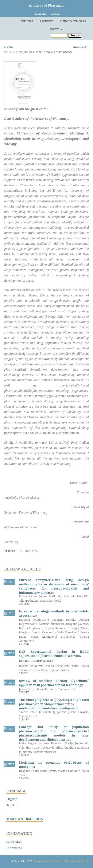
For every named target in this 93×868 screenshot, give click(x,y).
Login (55, 14)
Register (40, 14)
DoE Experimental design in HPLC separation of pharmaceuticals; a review (54, 656)
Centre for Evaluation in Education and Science (62, 861)
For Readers (14, 842)
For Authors (14, 848)
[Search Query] (59, 35)
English (12, 799)
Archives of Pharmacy (47, 5)
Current (27, 21)
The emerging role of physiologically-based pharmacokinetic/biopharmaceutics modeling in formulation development (54, 704)
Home (9, 47)
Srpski (11, 805)
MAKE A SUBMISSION (25, 819)
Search (75, 35)
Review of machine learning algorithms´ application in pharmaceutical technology (54, 683)
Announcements (73, 21)
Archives (46, 21)
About (55, 29)
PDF (11, 582)
